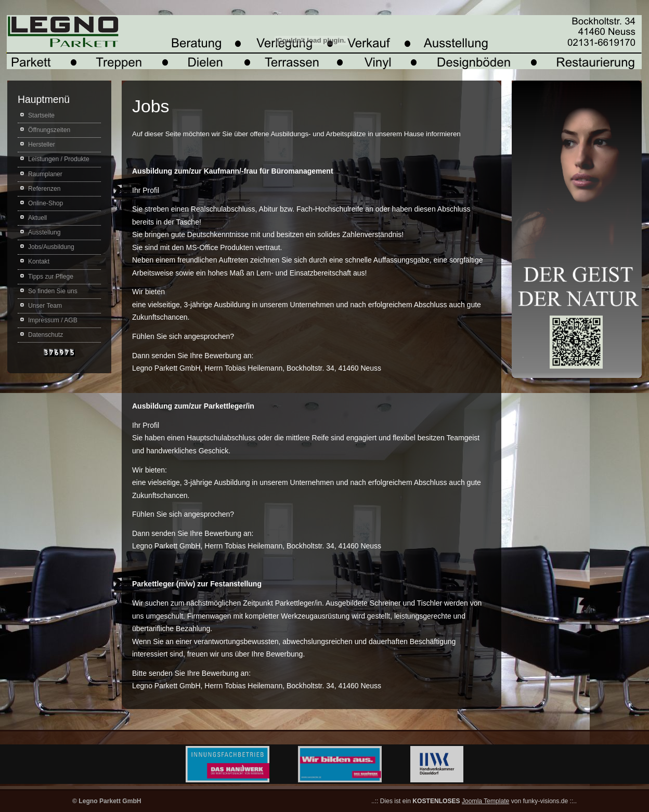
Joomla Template (485, 801)
